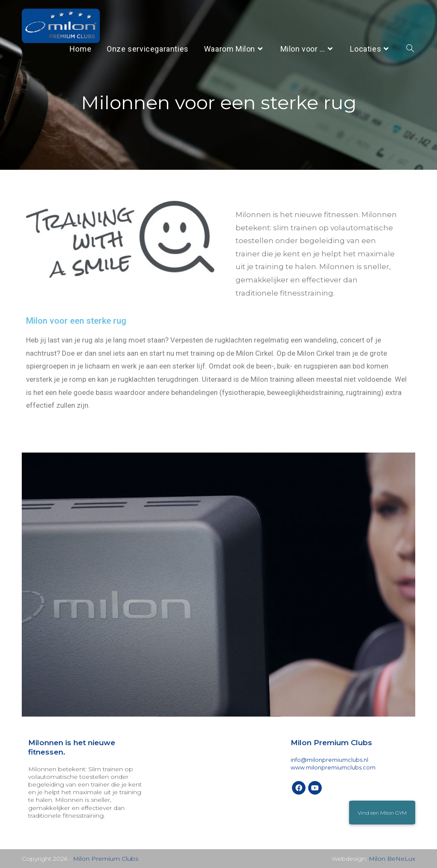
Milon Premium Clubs (106, 859)
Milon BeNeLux (392, 859)
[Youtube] (315, 788)
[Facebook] (299, 788)
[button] (382, 813)
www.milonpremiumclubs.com (333, 768)
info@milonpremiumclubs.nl (329, 760)
